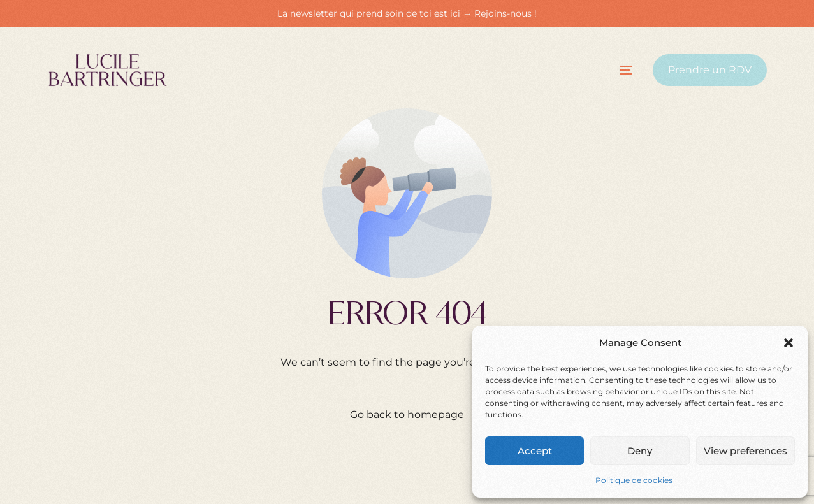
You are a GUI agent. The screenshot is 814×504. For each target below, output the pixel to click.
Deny (640, 451)
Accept (535, 451)
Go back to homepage (407, 414)
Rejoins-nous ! (505, 13)
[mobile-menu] (614, 70)
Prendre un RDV (710, 70)
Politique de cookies (634, 480)
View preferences (745, 451)
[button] (789, 343)
